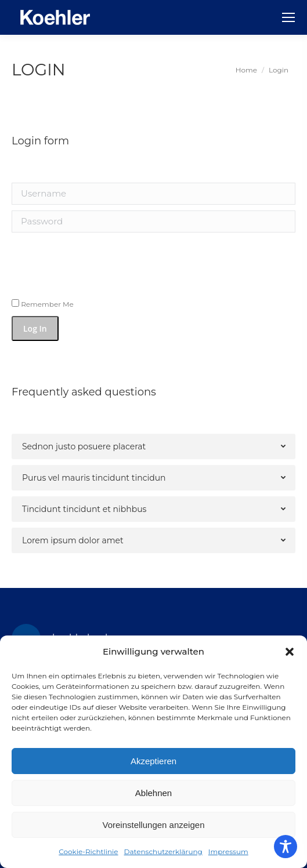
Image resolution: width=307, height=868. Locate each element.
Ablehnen (153, 793)
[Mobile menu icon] (288, 17)
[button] (290, 652)
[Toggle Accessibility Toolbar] (286, 847)
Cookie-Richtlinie (88, 851)
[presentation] (91, 261)
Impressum (228, 851)
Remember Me (43, 304)
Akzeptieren (153, 761)
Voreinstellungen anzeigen (154, 825)
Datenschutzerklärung (163, 851)
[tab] (153, 446)
